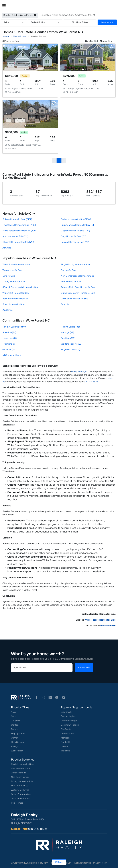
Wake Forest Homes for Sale (17, 264)
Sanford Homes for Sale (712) (75, 242)
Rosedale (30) (9, 332)
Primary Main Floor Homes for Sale (78, 287)
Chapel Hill (16, 721)
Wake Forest (17, 751)
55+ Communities (20, 786)
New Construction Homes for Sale (78, 276)
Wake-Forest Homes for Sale (100, 620)
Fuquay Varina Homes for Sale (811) (78, 225)
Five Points (66, 729)
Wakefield (65, 751)
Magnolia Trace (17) (70, 349)
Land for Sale (9, 276)
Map (59, 862)
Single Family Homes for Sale (75, 264)
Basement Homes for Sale (16, 299)
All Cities (8, 248)
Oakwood (66, 746)
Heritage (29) (67, 332)
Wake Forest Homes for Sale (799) (19, 231)
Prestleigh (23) (68, 338)
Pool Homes (17, 803)
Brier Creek (66, 712)
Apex (13, 712)
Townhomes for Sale (12, 270)
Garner (14, 738)
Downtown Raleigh (70, 725)
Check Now (84, 668)
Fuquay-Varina (18, 733)
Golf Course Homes (21, 798)
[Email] (42, 668)
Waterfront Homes (20, 790)
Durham (15, 729)
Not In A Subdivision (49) (14, 327)
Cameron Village (69, 721)
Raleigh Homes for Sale (22, 764)
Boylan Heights (68, 716)
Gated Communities (21, 794)
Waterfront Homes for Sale (16, 293)
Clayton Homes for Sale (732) (75, 231)
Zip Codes (7, 310)
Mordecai (65, 738)
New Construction (20, 777)
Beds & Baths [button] (45, 22)
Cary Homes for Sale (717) (74, 236)
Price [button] (14, 22)
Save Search (107, 22)
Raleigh (15, 746)
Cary (13, 716)
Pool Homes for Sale (71, 281)
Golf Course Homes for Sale (75, 299)
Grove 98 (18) (9, 349)
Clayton (15, 725)
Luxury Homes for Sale (14, 281)
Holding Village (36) (70, 327)
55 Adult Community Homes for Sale (21, 287)
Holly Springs (17, 742)
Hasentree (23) (10, 338)
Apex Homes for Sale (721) (15, 236)
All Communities (12, 355)
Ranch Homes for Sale (14, 304)
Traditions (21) (9, 344)
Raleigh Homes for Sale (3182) (17, 219)
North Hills (66, 742)
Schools (65, 304)
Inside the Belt (68, 733)
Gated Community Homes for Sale (78, 293)
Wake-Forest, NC (80, 372)
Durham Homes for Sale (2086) (76, 219)
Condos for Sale (69, 270)
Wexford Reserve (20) (71, 344)
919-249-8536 (91, 382)
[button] (4, 5)
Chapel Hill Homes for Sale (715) (18, 242)
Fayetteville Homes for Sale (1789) (19, 225)
